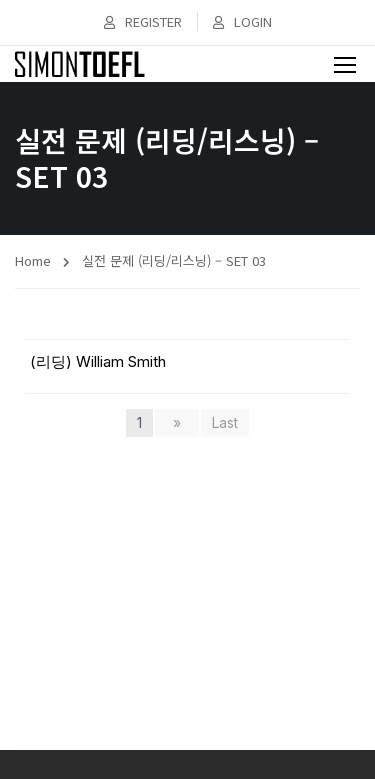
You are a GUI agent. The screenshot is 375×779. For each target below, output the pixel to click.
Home (33, 260)
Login (242, 21)
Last (225, 422)
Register (143, 21)
